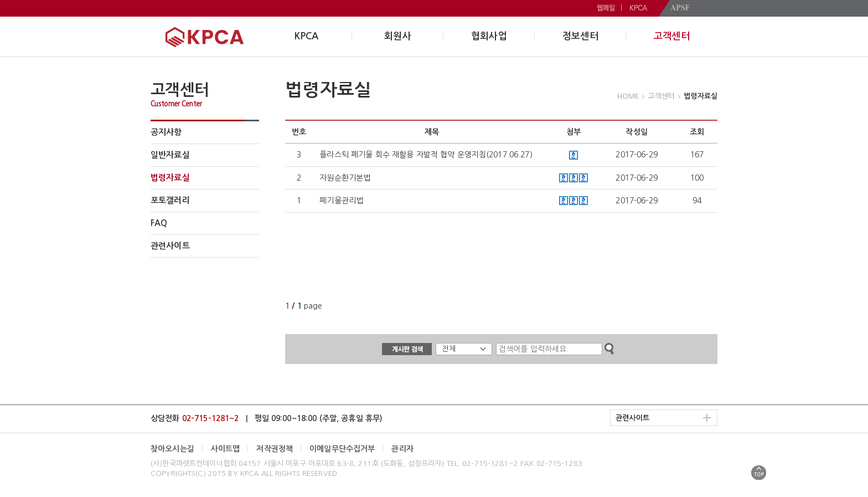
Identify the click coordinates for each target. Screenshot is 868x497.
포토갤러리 (170, 200)
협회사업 (489, 36)
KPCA (307, 36)
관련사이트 (170, 246)
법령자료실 (170, 178)
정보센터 (580, 36)
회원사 (398, 36)
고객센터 (672, 36)
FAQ (159, 223)
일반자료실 (170, 155)
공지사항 (166, 132)
